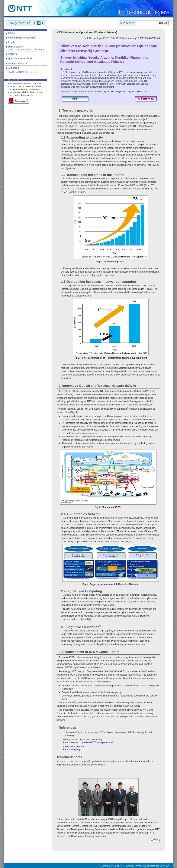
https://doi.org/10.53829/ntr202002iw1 (141, 38)
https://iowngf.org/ (72, 749)
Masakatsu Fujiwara (109, 62)
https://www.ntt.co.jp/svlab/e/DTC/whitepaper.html (88, 742)
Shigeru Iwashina (73, 58)
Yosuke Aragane (101, 58)
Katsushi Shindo (73, 62)
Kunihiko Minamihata (131, 58)
